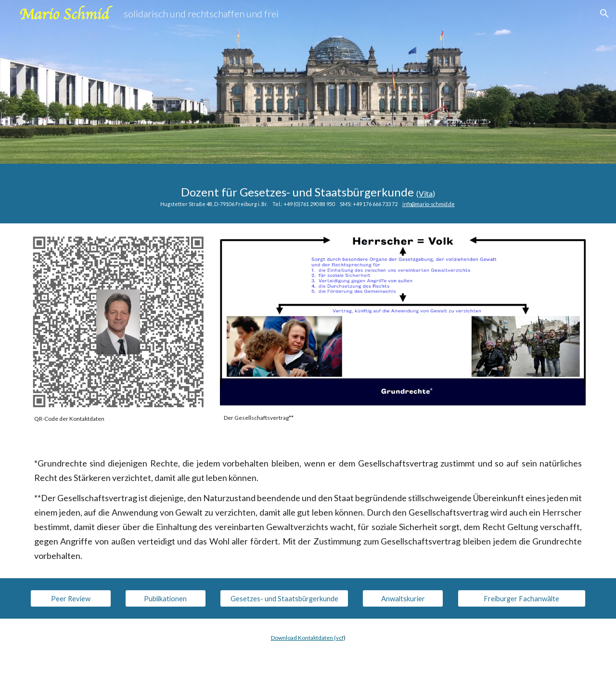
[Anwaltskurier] (403, 598)
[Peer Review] (71, 598)
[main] (308, 194)
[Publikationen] (166, 598)
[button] (604, 13)
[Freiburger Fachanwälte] (522, 598)
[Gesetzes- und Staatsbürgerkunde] (284, 598)
